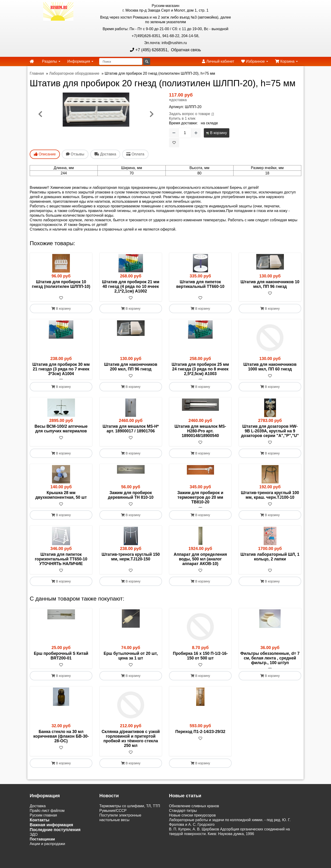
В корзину (216, 133)
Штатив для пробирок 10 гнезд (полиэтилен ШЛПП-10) (61, 284)
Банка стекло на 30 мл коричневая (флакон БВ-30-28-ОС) (61, 750)
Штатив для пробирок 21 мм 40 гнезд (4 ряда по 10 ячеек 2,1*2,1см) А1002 (131, 286)
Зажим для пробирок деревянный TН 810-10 (131, 500)
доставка (179, 100)
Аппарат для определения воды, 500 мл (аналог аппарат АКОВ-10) (200, 569)
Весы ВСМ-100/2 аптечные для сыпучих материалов (61, 434)
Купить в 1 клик (182, 118)
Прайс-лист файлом (47, 825)
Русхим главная (43, 829)
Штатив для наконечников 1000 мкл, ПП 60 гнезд (270, 367)
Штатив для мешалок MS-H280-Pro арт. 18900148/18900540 (200, 436)
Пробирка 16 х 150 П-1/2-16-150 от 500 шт (200, 665)
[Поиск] (121, 61)
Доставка (38, 820)
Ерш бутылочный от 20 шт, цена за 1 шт (131, 665)
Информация (80, 61)
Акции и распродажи (47, 858)
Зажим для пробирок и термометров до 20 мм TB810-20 (200, 502)
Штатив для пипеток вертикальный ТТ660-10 (200, 284)
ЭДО (34, 849)
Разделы (51, 61)
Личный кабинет (218, 61)
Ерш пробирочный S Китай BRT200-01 (61, 665)
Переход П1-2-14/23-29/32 (200, 746)
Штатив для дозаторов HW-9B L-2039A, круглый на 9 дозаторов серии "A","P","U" (270, 436)
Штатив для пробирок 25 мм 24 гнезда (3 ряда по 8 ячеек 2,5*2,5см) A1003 (200, 369)
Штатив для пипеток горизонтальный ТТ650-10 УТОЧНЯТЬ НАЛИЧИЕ (61, 569)
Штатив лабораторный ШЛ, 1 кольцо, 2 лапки (270, 566)
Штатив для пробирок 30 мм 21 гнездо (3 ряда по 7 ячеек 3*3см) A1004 (61, 369)
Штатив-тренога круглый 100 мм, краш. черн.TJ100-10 (270, 500)
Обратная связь (185, 50)
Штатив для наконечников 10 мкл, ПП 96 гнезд (270, 284)
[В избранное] (174, 143)
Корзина (286, 61)
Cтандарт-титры (183, 825)
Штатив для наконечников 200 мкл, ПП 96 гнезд (131, 367)
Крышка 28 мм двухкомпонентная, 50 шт (61, 500)
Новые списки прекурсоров (192, 829)
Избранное (255, 61)
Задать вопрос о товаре (190, 114)
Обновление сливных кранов (194, 820)
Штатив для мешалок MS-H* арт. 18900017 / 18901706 (131, 434)
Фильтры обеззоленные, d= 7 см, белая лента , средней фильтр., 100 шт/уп (270, 668)
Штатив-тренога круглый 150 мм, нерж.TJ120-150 (131, 566)
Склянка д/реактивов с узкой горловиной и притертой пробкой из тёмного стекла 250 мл (131, 753)
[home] (32, 61)
